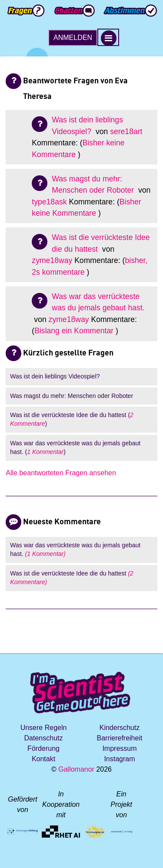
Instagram (119, 759)
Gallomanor (76, 769)
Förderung (43, 748)
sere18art (126, 132)
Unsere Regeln (44, 728)
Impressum (119, 748)
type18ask (49, 202)
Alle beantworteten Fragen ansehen (61, 473)
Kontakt (43, 759)
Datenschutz (44, 738)
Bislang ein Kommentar (74, 331)
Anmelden (73, 38)
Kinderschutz (120, 728)
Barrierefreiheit (119, 738)
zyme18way (52, 260)
